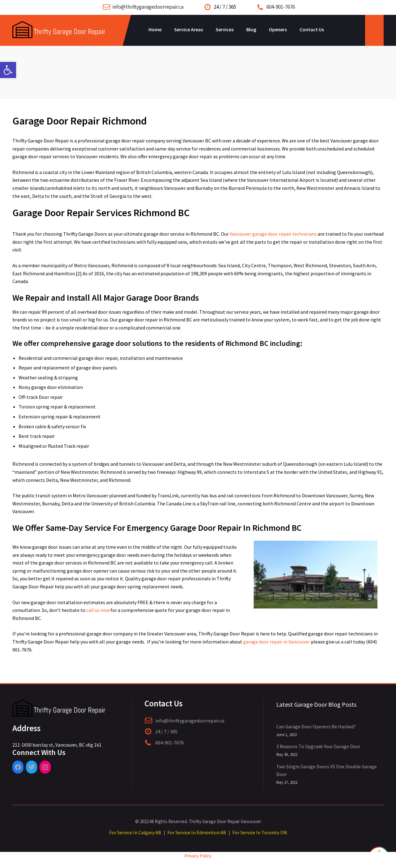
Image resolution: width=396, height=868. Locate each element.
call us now (98, 610)
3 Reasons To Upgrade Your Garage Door (318, 746)
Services (225, 29)
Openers (278, 29)
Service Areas (189, 29)
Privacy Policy (198, 856)
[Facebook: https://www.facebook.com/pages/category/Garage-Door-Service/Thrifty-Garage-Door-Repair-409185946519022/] (18, 767)
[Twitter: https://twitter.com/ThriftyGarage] (32, 767)
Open (374, 30)
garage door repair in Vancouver (277, 642)
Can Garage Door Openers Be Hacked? (316, 726)
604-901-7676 (281, 7)
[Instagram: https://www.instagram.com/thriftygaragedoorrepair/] (45, 767)
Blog (251, 29)
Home (155, 29)
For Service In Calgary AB (135, 832)
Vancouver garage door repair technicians (273, 234)
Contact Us (312, 29)
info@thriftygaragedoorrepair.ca (148, 7)
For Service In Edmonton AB (197, 832)
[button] (8, 70)
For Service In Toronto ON (260, 832)
